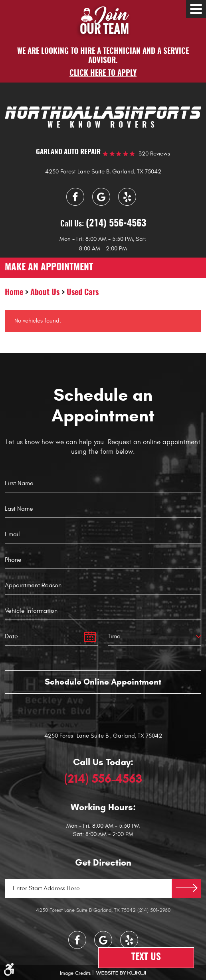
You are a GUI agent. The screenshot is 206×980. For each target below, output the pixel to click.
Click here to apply (103, 74)
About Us (45, 293)
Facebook (75, 197)
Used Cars (83, 293)
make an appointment (49, 268)
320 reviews (154, 154)
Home (14, 293)
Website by (121, 973)
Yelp (127, 197)
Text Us (146, 957)
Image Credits (75, 973)
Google (101, 197)
